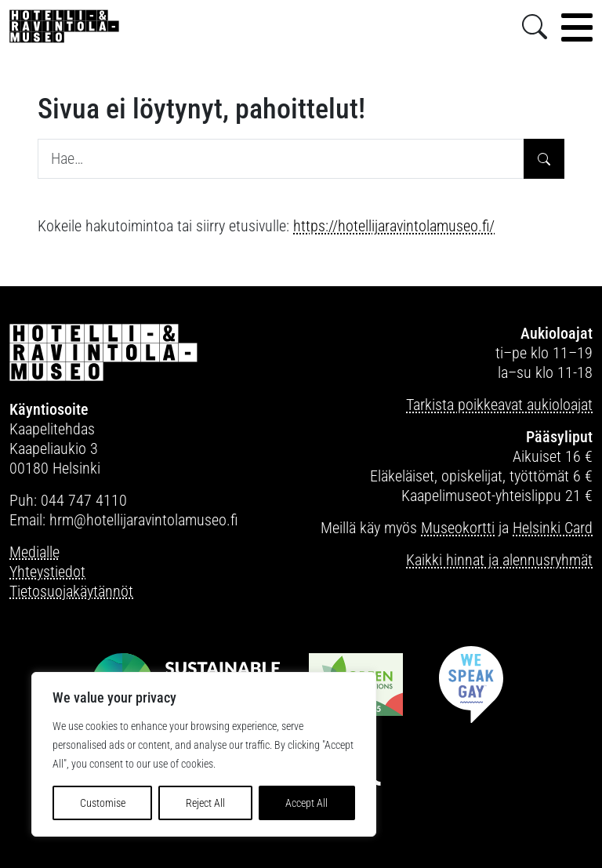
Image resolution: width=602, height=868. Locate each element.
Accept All (306, 803)
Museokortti (458, 528)
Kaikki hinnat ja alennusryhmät (499, 560)
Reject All (205, 803)
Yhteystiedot (47, 572)
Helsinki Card (553, 528)
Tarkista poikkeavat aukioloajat (499, 405)
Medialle (34, 552)
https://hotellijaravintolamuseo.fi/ (394, 226)
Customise (103, 803)
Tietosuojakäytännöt (71, 591)
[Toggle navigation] (577, 27)
